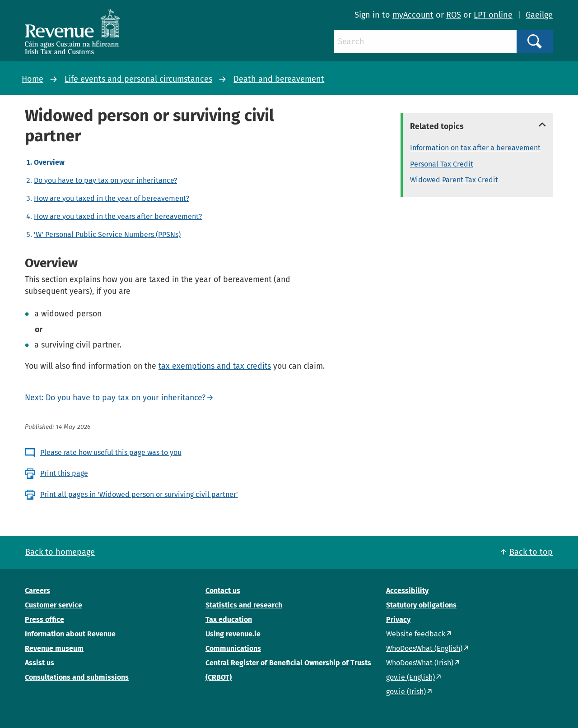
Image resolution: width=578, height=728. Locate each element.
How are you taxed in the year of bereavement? (112, 198)
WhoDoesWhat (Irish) (420, 663)
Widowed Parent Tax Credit (454, 180)
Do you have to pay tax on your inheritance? (105, 180)
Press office (44, 619)
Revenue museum (54, 648)
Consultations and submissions (77, 677)
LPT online (493, 15)
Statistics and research (244, 605)
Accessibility (407, 591)
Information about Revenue (70, 634)
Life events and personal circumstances (138, 79)
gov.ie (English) (410, 677)
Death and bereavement (279, 79)
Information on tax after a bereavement (475, 148)
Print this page (64, 473)
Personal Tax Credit (442, 164)
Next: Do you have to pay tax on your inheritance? (115, 398)
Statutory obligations (421, 605)
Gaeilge (539, 15)
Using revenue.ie (233, 634)
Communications (233, 648)
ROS (454, 15)
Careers (37, 591)
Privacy (398, 619)
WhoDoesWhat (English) (424, 648)
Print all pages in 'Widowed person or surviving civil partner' (139, 494)
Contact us (223, 591)
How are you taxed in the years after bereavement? (118, 216)
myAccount (413, 15)
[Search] (425, 42)
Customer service (54, 605)
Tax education (229, 619)
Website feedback (416, 634)
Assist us (40, 663)
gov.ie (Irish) (406, 692)
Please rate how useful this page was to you (111, 452)
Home (33, 79)
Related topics (437, 126)
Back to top (531, 552)
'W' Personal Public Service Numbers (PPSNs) (107, 234)
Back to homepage (60, 552)
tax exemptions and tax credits (215, 366)
